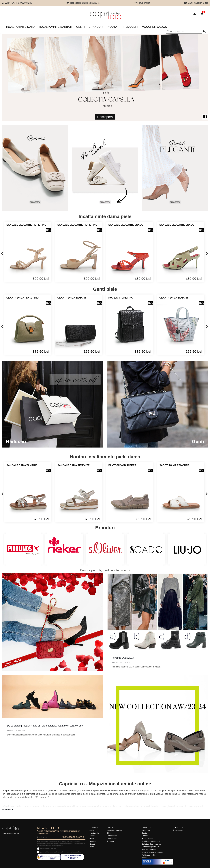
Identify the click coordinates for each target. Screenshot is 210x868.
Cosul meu (146, 830)
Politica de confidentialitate (152, 852)
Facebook (178, 828)
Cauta (144, 833)
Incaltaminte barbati (56, 27)
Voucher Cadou (155, 27)
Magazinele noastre (115, 830)
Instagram (178, 830)
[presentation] (2, 254)
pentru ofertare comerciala (48, 849)
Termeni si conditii (149, 849)
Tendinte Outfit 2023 (123, 658)
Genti (80, 27)
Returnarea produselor (151, 847)
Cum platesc (112, 838)
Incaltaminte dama (21, 27)
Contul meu (146, 828)
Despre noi (111, 828)
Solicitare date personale (152, 844)
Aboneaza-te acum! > (73, 837)
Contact (145, 836)
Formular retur (147, 838)
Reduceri (131, 27)
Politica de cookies (149, 855)
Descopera (105, 117)
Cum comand (112, 836)
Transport (111, 841)
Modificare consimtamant (152, 841)
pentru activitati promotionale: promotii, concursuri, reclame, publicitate (61, 852)
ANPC (144, 858)
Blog (109, 833)
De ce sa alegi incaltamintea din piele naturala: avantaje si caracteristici (45, 726)
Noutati (113, 27)
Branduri (96, 27)
